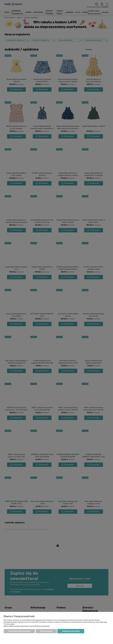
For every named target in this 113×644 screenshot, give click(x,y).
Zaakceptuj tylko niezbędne (19, 631)
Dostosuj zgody (46, 631)
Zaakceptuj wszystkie (71, 631)
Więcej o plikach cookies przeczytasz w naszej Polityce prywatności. (27, 626)
